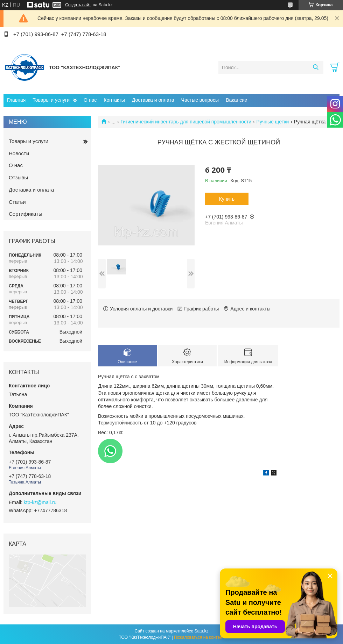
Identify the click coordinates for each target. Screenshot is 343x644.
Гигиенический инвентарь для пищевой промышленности (186, 122)
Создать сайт (78, 5)
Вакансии (237, 100)
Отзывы (18, 177)
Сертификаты (26, 214)
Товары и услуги (51, 100)
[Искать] (316, 67)
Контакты (114, 100)
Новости (19, 153)
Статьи (17, 202)
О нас (90, 100)
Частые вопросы (200, 100)
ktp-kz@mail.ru (40, 502)
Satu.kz (201, 631)
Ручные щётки (273, 122)
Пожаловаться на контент (199, 637)
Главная (16, 100)
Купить (227, 199)
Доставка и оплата (153, 100)
